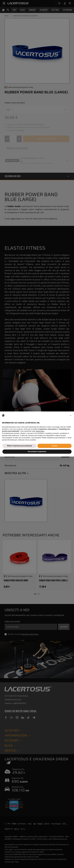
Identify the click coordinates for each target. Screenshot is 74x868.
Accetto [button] (54, 446)
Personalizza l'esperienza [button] (37, 452)
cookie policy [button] (40, 431)
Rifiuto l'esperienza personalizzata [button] (20, 446)
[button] (71, 416)
